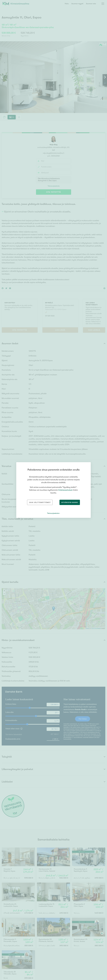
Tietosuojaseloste (53, 513)
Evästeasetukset (65, 490)
